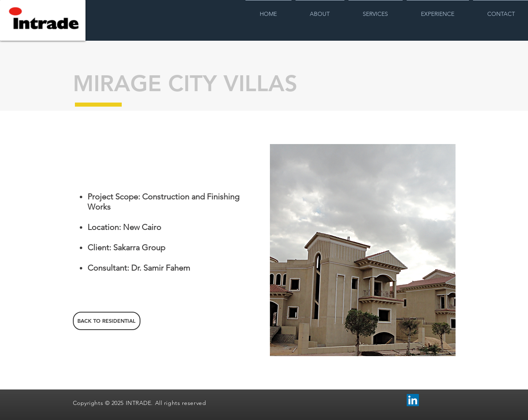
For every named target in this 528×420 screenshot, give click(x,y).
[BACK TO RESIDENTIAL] (107, 321)
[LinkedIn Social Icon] (413, 400)
